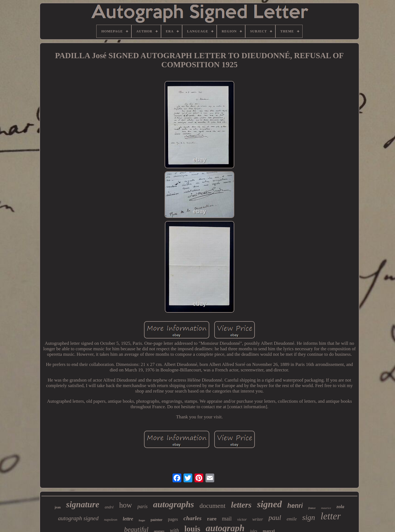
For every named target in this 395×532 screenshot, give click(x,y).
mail (227, 519)
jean (58, 507)
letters (241, 505)
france (312, 508)
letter (331, 516)
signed (270, 504)
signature (83, 504)
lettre (128, 519)
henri (295, 506)
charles (193, 518)
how (125, 505)
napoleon (111, 520)
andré (109, 507)
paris (143, 506)
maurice (326, 508)
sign (309, 517)
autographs (173, 504)
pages (173, 519)
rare (212, 519)
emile (292, 519)
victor (242, 519)
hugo (142, 520)
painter (156, 520)
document (212, 506)
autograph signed (78, 518)
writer (258, 519)
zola (340, 507)
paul (275, 518)
